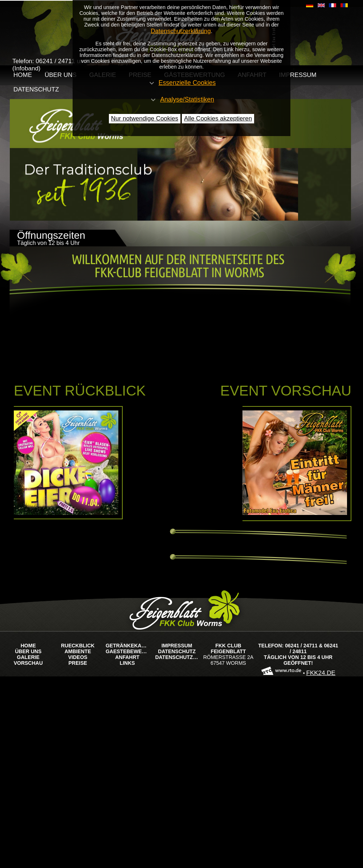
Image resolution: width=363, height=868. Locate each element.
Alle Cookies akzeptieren (218, 118)
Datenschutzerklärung (181, 31)
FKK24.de (321, 673)
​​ (310, 5)
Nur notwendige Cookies (145, 118)
